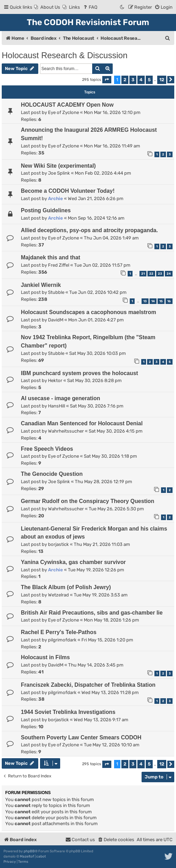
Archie (55, 199)
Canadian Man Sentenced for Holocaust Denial (82, 423)
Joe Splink (59, 173)
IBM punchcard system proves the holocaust (79, 373)
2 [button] (125, 80)
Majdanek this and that (51, 257)
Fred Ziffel (59, 265)
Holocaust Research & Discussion (65, 55)
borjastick (58, 544)
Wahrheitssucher (66, 431)
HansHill (57, 406)
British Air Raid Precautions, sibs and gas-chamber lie (92, 613)
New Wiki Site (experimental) (58, 166)
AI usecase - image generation (61, 398)
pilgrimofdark (62, 640)
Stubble (56, 292)
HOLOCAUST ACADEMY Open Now (67, 105)
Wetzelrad (58, 595)
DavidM (56, 320)
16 (169, 301)
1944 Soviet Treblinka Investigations (68, 712)
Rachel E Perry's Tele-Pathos (59, 632)
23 (160, 274)
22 (151, 274)
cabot (41, 856)
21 (143, 274)
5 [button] (149, 80)
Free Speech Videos (47, 449)
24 (169, 274)
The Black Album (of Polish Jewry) (66, 587)
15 (161, 301)
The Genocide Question (52, 474)
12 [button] (162, 80)
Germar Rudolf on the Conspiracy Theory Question (87, 501)
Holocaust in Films (45, 657)
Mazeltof (27, 856)
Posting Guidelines (46, 210)
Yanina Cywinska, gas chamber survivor (73, 562)
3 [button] (133, 80)
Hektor (55, 380)
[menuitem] (47, 7)
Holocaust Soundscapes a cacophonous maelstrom (89, 312)
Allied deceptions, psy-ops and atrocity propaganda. (89, 230)
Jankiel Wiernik (41, 285)
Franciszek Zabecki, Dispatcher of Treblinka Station (88, 685)
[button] (107, 80)
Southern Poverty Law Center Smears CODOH (81, 737)
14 (153, 301)
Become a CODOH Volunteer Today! (68, 191)
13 (145, 301)
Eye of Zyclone (63, 112)
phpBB (29, 851)
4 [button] (141, 80)
